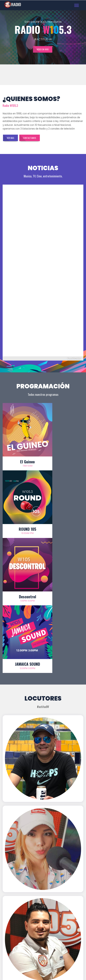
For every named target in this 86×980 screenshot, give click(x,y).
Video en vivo (43, 49)
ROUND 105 (63, 452)
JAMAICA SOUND (63, 509)
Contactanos (30, 138)
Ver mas (11, 138)
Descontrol (23, 509)
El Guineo (23, 452)
